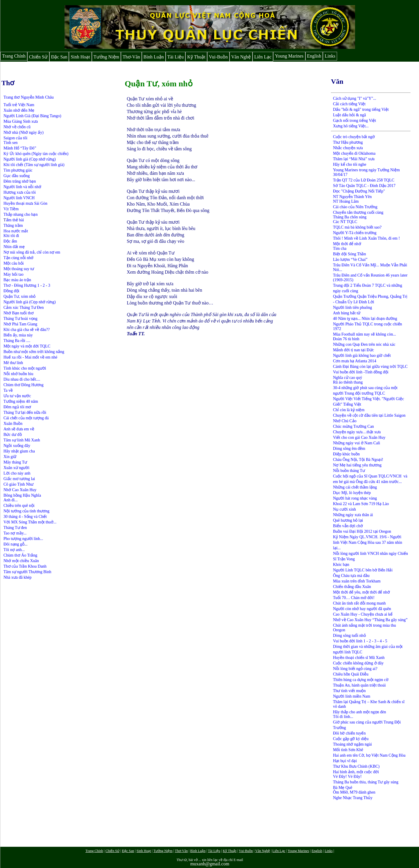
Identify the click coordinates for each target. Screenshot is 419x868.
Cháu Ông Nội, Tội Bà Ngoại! (358, 460)
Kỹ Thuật (196, 57)
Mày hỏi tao (14, 274)
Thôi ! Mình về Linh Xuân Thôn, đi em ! (366, 238)
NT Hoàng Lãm (346, 201)
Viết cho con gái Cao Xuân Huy (359, 437)
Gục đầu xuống (17, 176)
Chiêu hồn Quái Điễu (351, 674)
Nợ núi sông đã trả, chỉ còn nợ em (32, 252)
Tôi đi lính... (343, 717)
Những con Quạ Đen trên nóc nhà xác (364, 344)
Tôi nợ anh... (14, 550)
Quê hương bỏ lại (348, 520)
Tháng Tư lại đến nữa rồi (25, 412)
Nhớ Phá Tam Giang (20, 324)
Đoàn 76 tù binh (346, 339)
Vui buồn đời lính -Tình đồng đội (361, 372)
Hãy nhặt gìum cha (19, 451)
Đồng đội (11, 291)
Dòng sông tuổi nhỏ (349, 636)
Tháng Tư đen (15, 528)
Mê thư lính (13, 363)
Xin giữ (10, 457)
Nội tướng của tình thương (26, 511)
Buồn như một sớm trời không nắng (34, 352)
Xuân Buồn (13, 424)
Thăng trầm (13, 226)
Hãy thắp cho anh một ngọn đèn (360, 712)
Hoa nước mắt (16, 231)
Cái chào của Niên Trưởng (355, 207)
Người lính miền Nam (352, 696)
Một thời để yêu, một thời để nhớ (361, 592)
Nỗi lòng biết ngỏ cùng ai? (355, 669)
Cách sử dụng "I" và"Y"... (355, 98)
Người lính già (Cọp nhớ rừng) (30, 159)
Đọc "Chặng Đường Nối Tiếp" (359, 191)
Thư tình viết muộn (349, 691)
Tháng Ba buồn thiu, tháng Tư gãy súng (366, 782)
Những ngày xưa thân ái (353, 515)
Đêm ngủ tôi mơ (17, 407)
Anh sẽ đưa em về (19, 429)
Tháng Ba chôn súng (350, 217)
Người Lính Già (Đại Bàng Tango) (32, 116)
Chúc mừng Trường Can (353, 426)
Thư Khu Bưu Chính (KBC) (356, 766)
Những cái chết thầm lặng (355, 487)
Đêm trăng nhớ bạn (20, 181)
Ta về (8, 390)
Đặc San (59, 57)
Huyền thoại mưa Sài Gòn (25, 203)
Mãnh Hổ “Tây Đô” (20, 148)
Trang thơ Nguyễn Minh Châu (29, 97)
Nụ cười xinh (344, 509)
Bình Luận (154, 57)
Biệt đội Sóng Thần (350, 254)
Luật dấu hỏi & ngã (349, 115)
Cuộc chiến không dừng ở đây (358, 663)
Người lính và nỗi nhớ (22, 187)
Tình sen (11, 143)
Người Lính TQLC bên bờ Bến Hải (363, 570)
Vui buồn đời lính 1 (349, 641)
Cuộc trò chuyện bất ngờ (354, 137)
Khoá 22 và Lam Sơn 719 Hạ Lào (361, 504)
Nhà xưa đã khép (17, 577)
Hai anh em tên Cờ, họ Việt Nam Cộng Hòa (369, 755)
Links (330, 56)
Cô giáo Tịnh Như (18, 484)
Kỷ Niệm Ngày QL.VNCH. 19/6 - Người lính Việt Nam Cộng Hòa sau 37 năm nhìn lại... (368, 542)
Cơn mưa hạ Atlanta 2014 (355, 361)
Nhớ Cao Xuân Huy (20, 490)
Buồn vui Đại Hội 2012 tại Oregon (362, 531)
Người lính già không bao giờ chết (362, 355)
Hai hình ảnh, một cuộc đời (356, 772)
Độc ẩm (10, 241)
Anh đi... (11, 500)
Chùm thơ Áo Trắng (21, 555)
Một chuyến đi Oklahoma (355, 153)
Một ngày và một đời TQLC (27, 346)
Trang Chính (14, 56)
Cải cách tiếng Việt (349, 104)
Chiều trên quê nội (19, 506)
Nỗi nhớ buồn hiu (18, 374)
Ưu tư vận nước (17, 396)
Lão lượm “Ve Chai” (350, 260)
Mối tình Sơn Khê (348, 750)
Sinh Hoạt (80, 57)
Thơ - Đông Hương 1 (21, 285)
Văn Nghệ (241, 57)
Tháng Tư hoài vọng (20, 319)
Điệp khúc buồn (346, 454)
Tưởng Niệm (106, 57)
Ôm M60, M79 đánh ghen (354, 792)
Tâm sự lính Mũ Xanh (22, 440)
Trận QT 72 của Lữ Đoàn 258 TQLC (364, 180)
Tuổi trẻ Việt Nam (19, 105)
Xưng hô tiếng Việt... (351, 126)
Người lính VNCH (19, 198)
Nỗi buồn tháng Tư (349, 471)
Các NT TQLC (345, 222)
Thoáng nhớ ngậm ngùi (352, 744)
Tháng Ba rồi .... (17, 341)
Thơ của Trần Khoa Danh (25, 566)
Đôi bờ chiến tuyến (349, 733)
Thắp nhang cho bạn (20, 214)
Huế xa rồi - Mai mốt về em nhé (30, 357)
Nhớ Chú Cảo (345, 421)
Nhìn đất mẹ (14, 247)
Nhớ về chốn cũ (17, 127)
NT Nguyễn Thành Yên (352, 197)
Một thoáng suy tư (19, 269)
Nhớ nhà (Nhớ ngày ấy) (24, 132)
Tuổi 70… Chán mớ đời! (354, 598)
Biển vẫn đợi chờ (348, 526)
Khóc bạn (341, 565)
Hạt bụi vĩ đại (345, 761)
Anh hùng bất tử (347, 313)
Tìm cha (340, 248)
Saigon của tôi (15, 138)
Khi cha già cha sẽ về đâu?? (27, 330)
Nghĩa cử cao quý (348, 378)
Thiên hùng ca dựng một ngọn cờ (361, 680)
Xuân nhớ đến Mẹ (19, 110)
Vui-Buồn (218, 57)
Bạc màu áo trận (17, 280)
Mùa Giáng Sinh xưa (21, 121)
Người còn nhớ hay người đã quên (362, 609)
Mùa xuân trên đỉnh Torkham (357, 581)
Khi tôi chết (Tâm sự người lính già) (34, 165)
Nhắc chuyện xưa (348, 148)
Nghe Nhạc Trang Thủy (353, 798)
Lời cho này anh (17, 473)
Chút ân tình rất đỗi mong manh (359, 603)
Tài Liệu (176, 57)
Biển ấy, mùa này (18, 335)
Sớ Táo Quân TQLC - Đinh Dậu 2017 (364, 186)
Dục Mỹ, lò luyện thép (352, 493)
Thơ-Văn (131, 57)
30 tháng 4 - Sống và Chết (25, 517)
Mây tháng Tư (15, 462)
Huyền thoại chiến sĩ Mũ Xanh (359, 658)
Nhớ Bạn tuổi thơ (19, 313)
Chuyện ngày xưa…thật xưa (357, 432)
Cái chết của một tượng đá (26, 418)
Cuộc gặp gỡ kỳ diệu (351, 739)
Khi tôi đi (11, 236)
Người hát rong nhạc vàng (355, 498)
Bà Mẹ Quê (343, 788)
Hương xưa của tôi (20, 192)
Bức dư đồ (13, 435)
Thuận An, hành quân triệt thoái (359, 685)
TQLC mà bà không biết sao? (357, 227)
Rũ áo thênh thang (348, 382)
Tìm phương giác (18, 170)
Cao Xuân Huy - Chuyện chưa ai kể (363, 614)
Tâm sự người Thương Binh (27, 572)
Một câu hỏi (14, 263)
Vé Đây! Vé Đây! (347, 777)
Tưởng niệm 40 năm (21, 401)
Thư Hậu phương (348, 142)
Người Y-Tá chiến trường (355, 233)
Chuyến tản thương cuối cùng (358, 212)
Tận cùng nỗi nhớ (18, 258)
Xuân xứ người (16, 468)
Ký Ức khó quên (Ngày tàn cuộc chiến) (36, 154)
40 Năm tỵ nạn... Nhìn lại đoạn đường (365, 319)
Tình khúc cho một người (25, 368)
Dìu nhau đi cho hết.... (22, 379)
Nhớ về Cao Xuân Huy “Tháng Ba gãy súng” (370, 620)
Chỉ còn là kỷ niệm (349, 410)
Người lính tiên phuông (352, 308)
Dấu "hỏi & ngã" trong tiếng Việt (361, 109)
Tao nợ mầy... (15, 533)
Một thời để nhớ (347, 244)
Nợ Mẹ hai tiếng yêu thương (357, 465)
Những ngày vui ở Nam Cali (357, 443)
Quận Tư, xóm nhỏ (19, 296)
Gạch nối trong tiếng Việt (354, 121)
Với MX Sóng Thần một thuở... (30, 522)
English (314, 56)
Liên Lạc (263, 57)
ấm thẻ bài (15, 220)
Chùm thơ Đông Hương (24, 385)
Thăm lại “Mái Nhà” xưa (354, 159)
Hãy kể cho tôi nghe (350, 164)
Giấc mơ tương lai (19, 479)
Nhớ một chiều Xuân (21, 561)
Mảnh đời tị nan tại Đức (353, 350)
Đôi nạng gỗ (14, 544)
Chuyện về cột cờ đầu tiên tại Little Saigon (369, 415)
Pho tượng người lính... (23, 539)
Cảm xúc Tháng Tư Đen (24, 308)
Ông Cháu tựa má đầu (351, 576)
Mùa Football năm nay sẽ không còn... (365, 334)
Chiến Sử (38, 57)
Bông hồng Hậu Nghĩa (22, 495)
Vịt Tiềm (11, 209)
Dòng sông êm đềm (349, 449)
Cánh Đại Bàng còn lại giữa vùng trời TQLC (370, 367)
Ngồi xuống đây (17, 446)
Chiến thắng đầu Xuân (352, 587)
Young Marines (289, 56)
